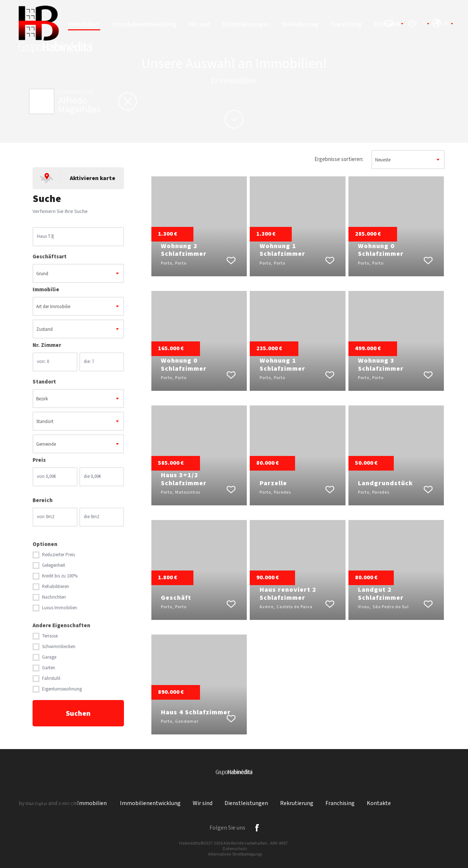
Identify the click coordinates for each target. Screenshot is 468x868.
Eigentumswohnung (62, 689)
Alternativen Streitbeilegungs (235, 854)
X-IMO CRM (69, 804)
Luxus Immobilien (60, 608)
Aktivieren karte (93, 178)
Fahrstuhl (51, 679)
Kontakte (379, 803)
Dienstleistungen (246, 24)
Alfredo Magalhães (79, 105)
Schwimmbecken (59, 647)
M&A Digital (36, 804)
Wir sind (199, 24)
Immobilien (84, 24)
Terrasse (50, 636)
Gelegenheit (54, 566)
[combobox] (78, 273)
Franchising (346, 24)
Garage (49, 657)
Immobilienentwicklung (144, 24)
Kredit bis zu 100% (60, 576)
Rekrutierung (300, 24)
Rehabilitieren (56, 587)
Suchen (78, 714)
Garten (49, 668)
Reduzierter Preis (58, 555)
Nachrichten (54, 597)
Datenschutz (235, 849)
